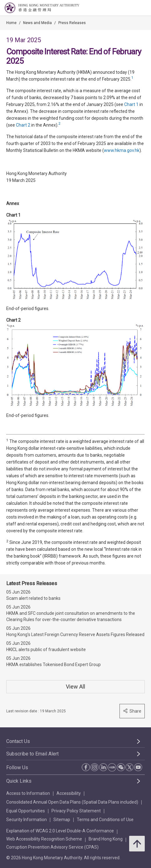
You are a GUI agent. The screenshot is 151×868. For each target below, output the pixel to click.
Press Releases (72, 23)
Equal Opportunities (26, 811)
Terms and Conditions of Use (105, 820)
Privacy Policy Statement (76, 811)
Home (11, 23)
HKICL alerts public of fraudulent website (46, 650)
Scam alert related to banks (33, 598)
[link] (130, 8)
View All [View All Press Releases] (75, 687)
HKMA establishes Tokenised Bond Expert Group (54, 665)
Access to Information (28, 793)
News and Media (37, 23)
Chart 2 (23, 125)
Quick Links (19, 781)
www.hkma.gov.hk (122, 150)
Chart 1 (131, 104)
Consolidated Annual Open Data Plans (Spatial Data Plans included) (72, 802)
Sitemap (62, 820)
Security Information (27, 820)
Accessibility (69, 793)
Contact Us (18, 741)
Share (132, 711)
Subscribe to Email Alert (32, 754)
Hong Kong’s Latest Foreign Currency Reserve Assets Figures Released (75, 635)
